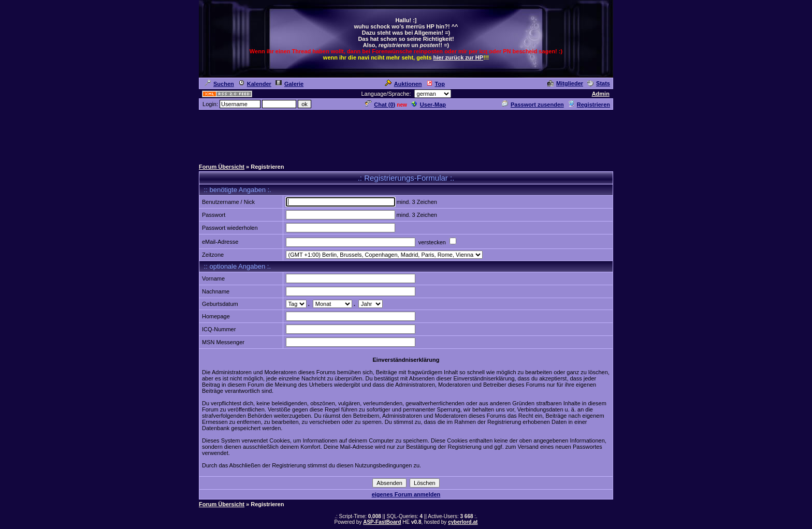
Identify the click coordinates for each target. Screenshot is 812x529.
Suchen (219, 84)
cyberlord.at (463, 522)
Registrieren (589, 105)
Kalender (255, 84)
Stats (599, 83)
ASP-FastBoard (382, 522)
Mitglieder (565, 83)
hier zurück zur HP (459, 57)
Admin (601, 94)
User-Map (429, 105)
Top (436, 84)
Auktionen (403, 84)
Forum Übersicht (222, 167)
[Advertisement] (406, 134)
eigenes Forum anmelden (406, 494)
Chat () (380, 105)
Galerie (289, 84)
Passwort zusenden (533, 105)
